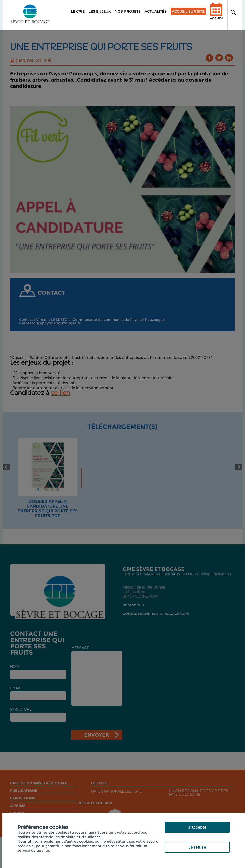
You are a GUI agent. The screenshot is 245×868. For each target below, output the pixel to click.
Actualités (156, 11)
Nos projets (128, 11)
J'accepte (197, 827)
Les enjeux (100, 11)
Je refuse (197, 847)
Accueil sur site (188, 11)
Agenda (217, 14)
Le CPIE (78, 11)
